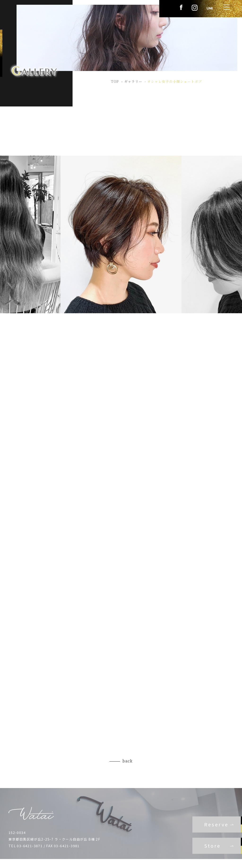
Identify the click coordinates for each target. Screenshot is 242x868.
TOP (115, 81)
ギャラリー (133, 81)
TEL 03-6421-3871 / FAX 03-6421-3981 (44, 846)
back (127, 761)
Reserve (216, 824)
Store (212, 846)
